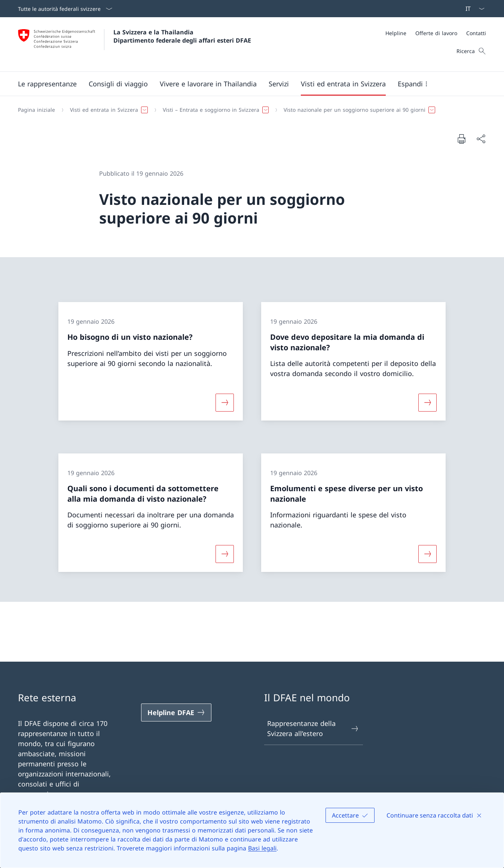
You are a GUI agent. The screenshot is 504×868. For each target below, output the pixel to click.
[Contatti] (476, 33)
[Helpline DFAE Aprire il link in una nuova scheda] (176, 712)
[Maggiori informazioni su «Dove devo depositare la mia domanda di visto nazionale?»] (427, 403)
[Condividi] (481, 139)
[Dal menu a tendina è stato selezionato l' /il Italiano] (473, 9)
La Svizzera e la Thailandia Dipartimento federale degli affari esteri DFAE (182, 36)
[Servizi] (279, 84)
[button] (47, 84)
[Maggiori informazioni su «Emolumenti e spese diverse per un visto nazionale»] (427, 554)
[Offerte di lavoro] (436, 33)
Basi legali (262, 848)
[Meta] (436, 33)
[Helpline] (396, 33)
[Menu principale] (246, 84)
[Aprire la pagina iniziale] (135, 44)
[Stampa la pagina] (461, 139)
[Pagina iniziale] (36, 110)
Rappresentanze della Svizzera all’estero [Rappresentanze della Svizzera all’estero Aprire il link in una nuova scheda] (313, 728)
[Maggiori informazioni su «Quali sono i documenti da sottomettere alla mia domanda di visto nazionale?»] (225, 554)
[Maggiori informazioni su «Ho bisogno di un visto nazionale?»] (225, 403)
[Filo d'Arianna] (249, 110)
